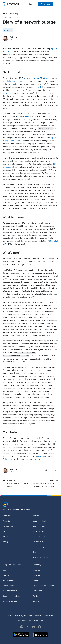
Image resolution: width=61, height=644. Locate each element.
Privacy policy (38, 620)
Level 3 (38, 87)
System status (48, 616)
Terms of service (24, 620)
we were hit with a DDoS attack (37, 78)
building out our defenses (16, 81)
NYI (4, 84)
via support (43, 456)
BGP (27, 117)
